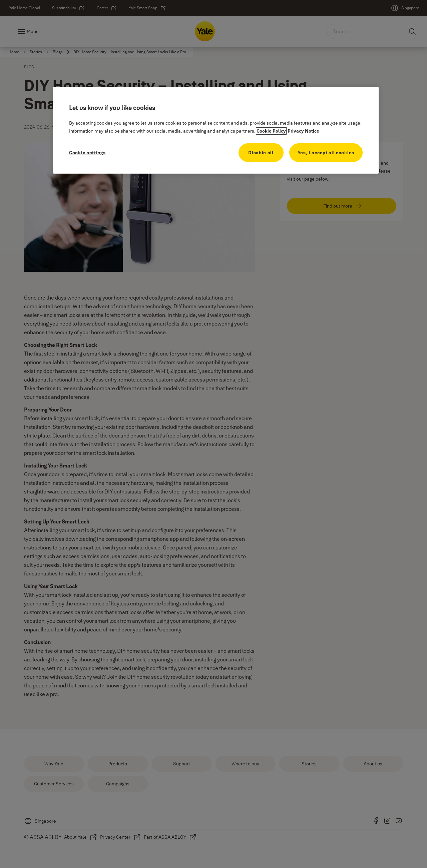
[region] (216, 130)
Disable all (261, 153)
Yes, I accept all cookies (326, 153)
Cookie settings (87, 153)
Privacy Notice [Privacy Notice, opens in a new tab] (303, 131)
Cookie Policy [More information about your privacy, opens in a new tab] (271, 131)
